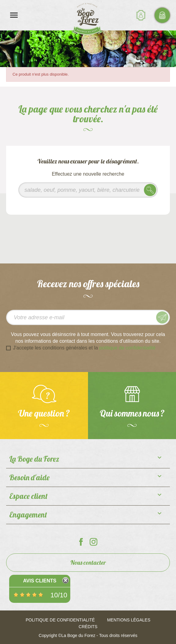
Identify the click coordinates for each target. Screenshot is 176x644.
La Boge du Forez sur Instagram (94, 542)
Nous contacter (88, 562)
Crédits (88, 627)
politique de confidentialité (127, 348)
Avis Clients (40, 581)
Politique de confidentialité (60, 620)
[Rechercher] (88, 190)
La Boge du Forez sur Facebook (81, 542)
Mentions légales (129, 620)
